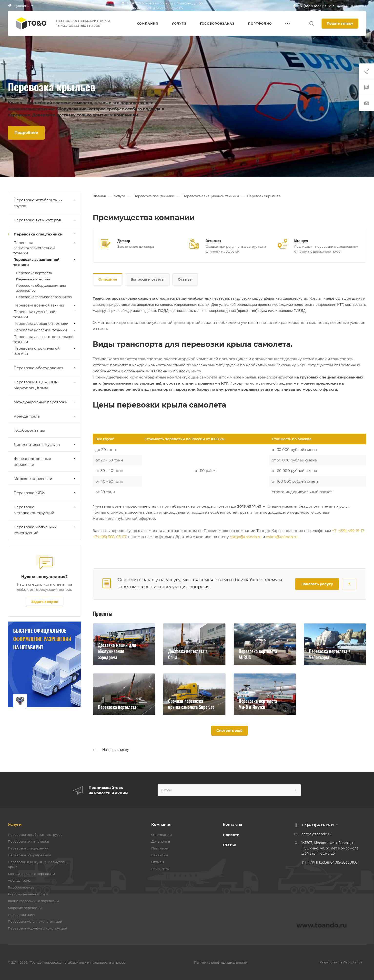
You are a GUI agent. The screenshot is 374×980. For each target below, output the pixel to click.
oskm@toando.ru (282, 537)
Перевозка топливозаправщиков (44, 297)
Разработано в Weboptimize (341, 962)
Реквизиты (160, 869)
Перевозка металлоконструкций (45, 510)
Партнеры (160, 848)
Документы (161, 841)
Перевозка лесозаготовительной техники (44, 339)
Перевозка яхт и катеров (45, 220)
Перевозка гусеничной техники (45, 314)
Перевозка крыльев (33, 279)
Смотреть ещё (229, 731)
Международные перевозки (45, 402)
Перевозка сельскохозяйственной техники (45, 248)
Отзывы (185, 279)
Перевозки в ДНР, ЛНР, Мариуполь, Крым (45, 385)
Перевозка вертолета (34, 273)
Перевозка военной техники (45, 305)
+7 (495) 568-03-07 (110, 537)
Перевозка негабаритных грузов (45, 203)
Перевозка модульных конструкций (45, 530)
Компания (161, 824)
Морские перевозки (45, 479)
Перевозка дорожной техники (45, 324)
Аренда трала (45, 416)
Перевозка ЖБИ (45, 493)
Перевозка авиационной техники (45, 262)
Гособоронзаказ (29, 430)
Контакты (232, 824)
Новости (231, 835)
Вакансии (160, 855)
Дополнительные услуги (45, 444)
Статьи (230, 845)
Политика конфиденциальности (221, 962)
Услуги (15, 824)
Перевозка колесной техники (45, 330)
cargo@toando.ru (246, 537)
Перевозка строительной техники (45, 351)
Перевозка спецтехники (45, 234)
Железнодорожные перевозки (45, 462)
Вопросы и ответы (147, 279)
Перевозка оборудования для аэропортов (41, 288)
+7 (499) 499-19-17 (314, 6)
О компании (162, 835)
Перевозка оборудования (45, 368)
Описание (108, 279)
